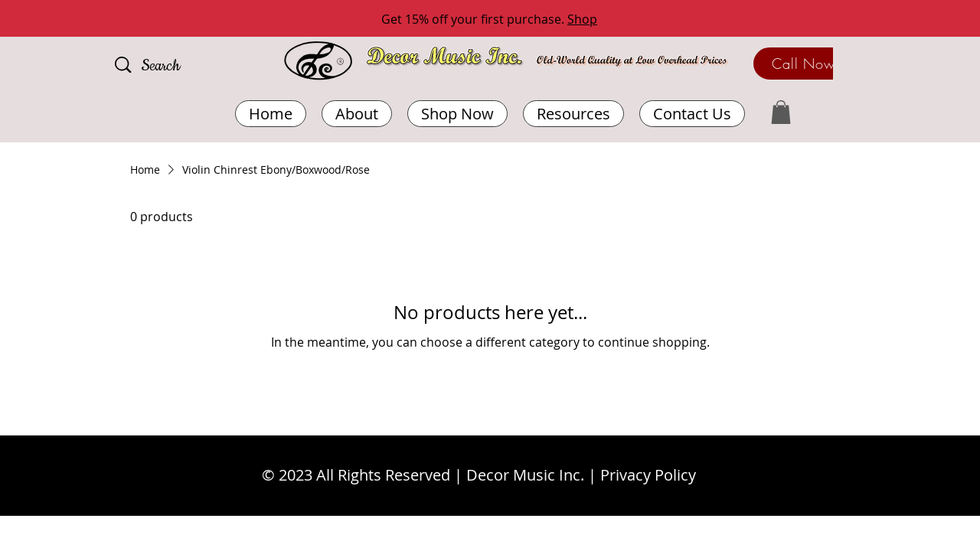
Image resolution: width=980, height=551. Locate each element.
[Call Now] (804, 64)
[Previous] (80, 20)
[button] (573, 114)
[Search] (183, 67)
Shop (582, 19)
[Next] (900, 20)
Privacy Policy (648, 475)
